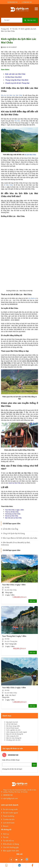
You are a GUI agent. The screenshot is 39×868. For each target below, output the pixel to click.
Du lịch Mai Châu (11, 590)
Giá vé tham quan (13, 728)
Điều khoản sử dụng (10, 844)
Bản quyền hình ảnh (10, 851)
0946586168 (27, 2)
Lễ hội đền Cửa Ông (10, 529)
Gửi (34, 765)
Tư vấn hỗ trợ (7, 841)
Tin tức (5, 837)
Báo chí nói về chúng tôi (15, 734)
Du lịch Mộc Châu (11, 693)
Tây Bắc (17, 121)
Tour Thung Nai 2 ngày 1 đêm (14, 636)
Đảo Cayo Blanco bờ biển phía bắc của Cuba (19, 538)
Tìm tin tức (30, 20)
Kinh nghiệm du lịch (13, 730)
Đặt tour (33, 601)
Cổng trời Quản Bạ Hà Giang (13, 533)
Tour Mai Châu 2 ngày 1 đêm (15, 510)
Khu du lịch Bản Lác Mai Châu (12, 95)
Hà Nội (7, 587)
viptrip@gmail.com (10, 798)
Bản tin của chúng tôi (14, 738)
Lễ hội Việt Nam (12, 724)
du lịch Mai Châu (30, 155)
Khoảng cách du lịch (13, 740)
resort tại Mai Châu (15, 483)
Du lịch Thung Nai (11, 641)
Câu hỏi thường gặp (10, 847)
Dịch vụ (5, 834)
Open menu (36, 9)
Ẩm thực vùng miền (13, 726)
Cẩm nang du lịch (12, 736)
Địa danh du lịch (12, 722)
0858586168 (13, 2)
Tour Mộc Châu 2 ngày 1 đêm (14, 688)
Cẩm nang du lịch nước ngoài (17, 732)
